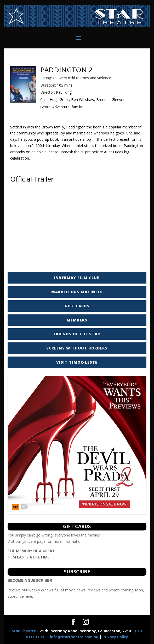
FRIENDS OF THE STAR (77, 334)
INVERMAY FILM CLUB (77, 278)
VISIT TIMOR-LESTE (77, 362)
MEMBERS (77, 320)
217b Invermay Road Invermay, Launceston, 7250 (71, 631)
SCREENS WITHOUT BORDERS (77, 348)
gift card (29, 541)
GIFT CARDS (77, 306)
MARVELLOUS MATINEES (77, 292)
